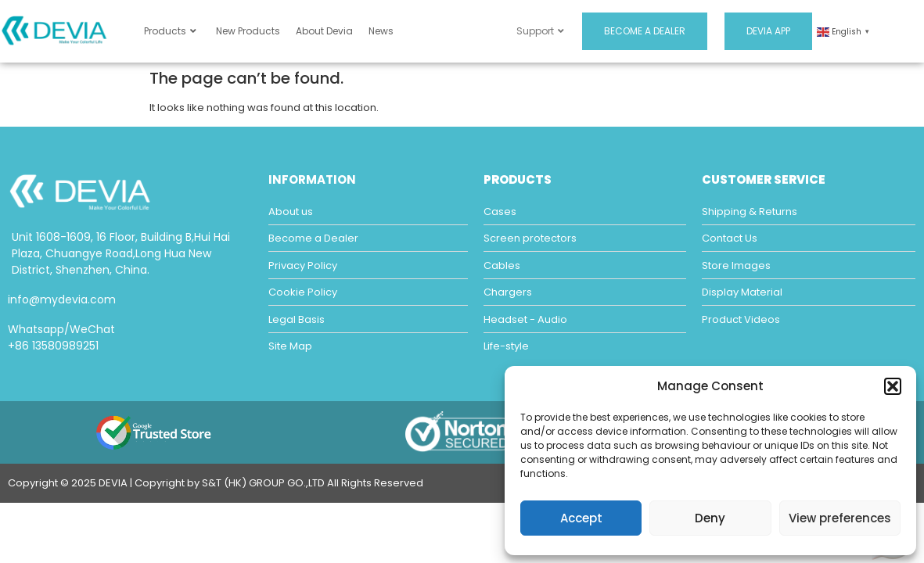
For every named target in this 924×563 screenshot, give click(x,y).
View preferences (840, 518)
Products (170, 31)
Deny (710, 518)
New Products (248, 31)
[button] (893, 386)
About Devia (324, 31)
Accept (581, 518)
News (381, 31)
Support (540, 31)
